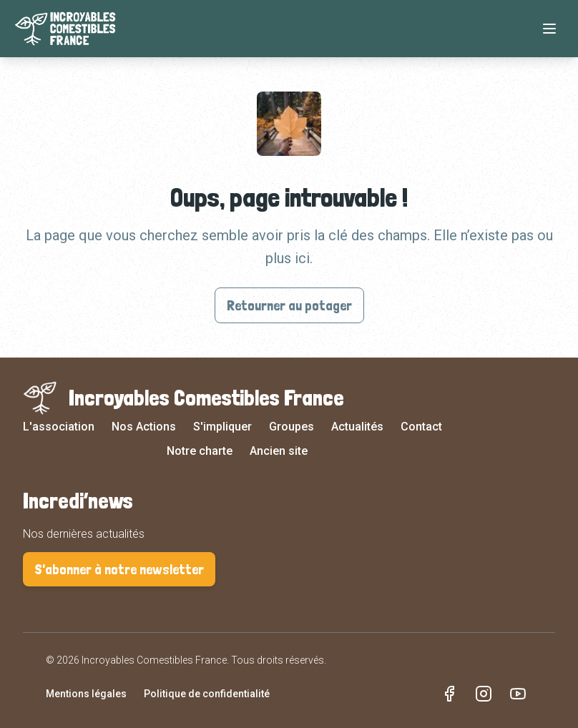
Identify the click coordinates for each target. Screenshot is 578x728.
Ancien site (279, 451)
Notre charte (200, 451)
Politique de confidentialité (207, 694)
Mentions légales (86, 694)
